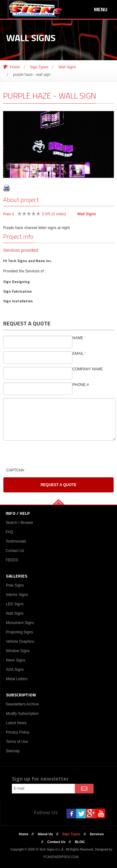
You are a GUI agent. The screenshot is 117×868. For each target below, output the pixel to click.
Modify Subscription (22, 714)
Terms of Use (17, 742)
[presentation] (51, 454)
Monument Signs (20, 623)
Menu (101, 9)
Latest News (16, 723)
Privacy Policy (18, 732)
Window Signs (18, 651)
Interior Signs (17, 595)
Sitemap (13, 751)
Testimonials (16, 541)
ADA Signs (15, 670)
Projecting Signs (19, 632)
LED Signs (15, 604)
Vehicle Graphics (20, 641)
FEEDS (12, 560)
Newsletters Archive (22, 704)
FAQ (9, 532)
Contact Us (15, 551)
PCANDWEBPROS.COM (61, 857)
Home (15, 67)
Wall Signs (67, 67)
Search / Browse (19, 523)
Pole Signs (15, 585)
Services (97, 834)
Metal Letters (17, 679)
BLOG (80, 842)
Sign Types (39, 67)
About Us (45, 834)
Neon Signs (16, 660)
